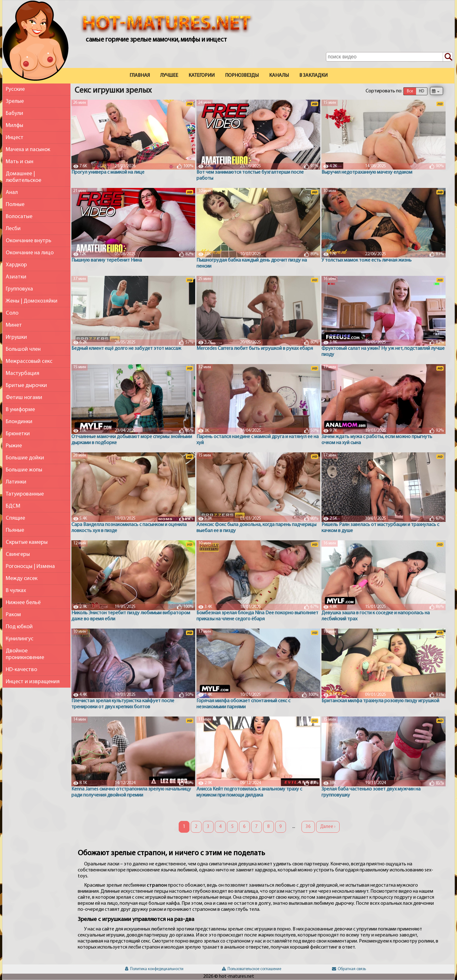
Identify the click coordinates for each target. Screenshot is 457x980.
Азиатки (16, 277)
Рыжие (14, 446)
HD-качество (21, 670)
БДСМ (13, 506)
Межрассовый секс (29, 361)
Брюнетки (18, 434)
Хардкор (16, 265)
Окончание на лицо (30, 253)
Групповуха (19, 289)
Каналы (279, 76)
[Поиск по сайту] (448, 57)
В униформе (20, 410)
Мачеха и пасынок (28, 150)
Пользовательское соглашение (252, 969)
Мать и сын (20, 162)
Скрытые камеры (27, 542)
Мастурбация (23, 373)
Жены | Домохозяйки (32, 301)
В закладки (313, 76)
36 (308, 827)
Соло (12, 313)
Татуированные (25, 494)
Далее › (328, 827)
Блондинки (19, 422)
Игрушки (16, 337)
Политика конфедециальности (154, 969)
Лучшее (169, 76)
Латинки (16, 482)
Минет (14, 325)
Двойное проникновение (25, 654)
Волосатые (19, 217)
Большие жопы (24, 470)
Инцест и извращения (33, 682)
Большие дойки (25, 458)
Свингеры (18, 554)
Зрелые (15, 101)
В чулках (16, 591)
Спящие (15, 518)
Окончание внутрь (29, 241)
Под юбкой (19, 627)
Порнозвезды (242, 76)
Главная (140, 76)
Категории (202, 76)
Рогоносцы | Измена (30, 567)
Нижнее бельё (23, 603)
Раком (13, 615)
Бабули (14, 113)
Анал (12, 193)
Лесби (13, 229)
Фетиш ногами (24, 398)
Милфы (14, 126)
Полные (15, 205)
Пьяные (15, 530)
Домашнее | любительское (23, 177)
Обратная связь (349, 969)
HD (421, 91)
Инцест (15, 138)
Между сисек (22, 579)
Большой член (23, 349)
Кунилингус (20, 639)
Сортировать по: (384, 91)
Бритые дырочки (26, 386)
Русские (15, 89)
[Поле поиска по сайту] (389, 57)
